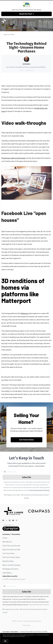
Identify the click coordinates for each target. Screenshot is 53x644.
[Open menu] (40, 21)
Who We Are (7, 542)
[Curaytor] (11, 530)
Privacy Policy (26, 625)
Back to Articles (9, 34)
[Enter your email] (28, 472)
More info (27, 636)
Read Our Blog (8, 561)
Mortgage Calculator (10, 569)
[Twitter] (6, 520)
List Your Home (8, 553)
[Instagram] (16, 520)
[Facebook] (3, 520)
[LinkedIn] (10, 520)
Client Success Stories (11, 546)
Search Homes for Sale (11, 549)
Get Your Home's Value (11, 557)
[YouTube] (13, 520)
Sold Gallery (7, 573)
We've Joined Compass (11, 565)
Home (5, 538)
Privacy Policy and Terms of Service (39, 490)
